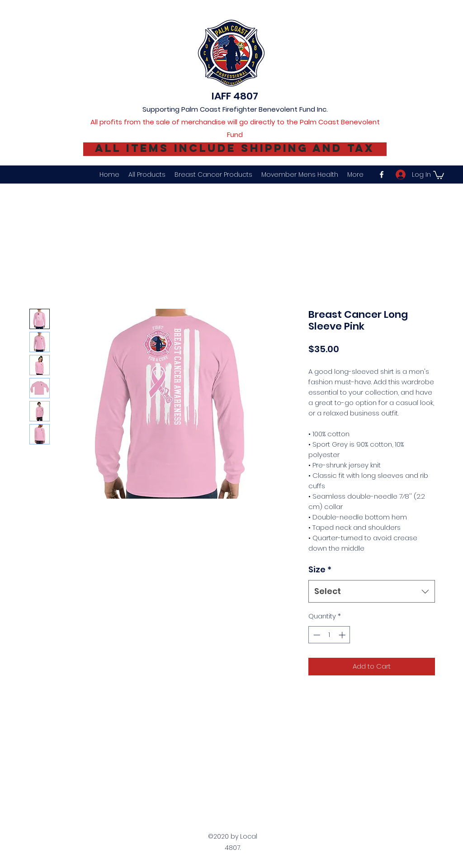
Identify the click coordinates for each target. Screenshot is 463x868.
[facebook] (382, 175)
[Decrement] (316, 635)
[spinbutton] (329, 635)
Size (320, 569)
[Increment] (343, 635)
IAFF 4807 (235, 96)
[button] (439, 175)
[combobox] (372, 591)
